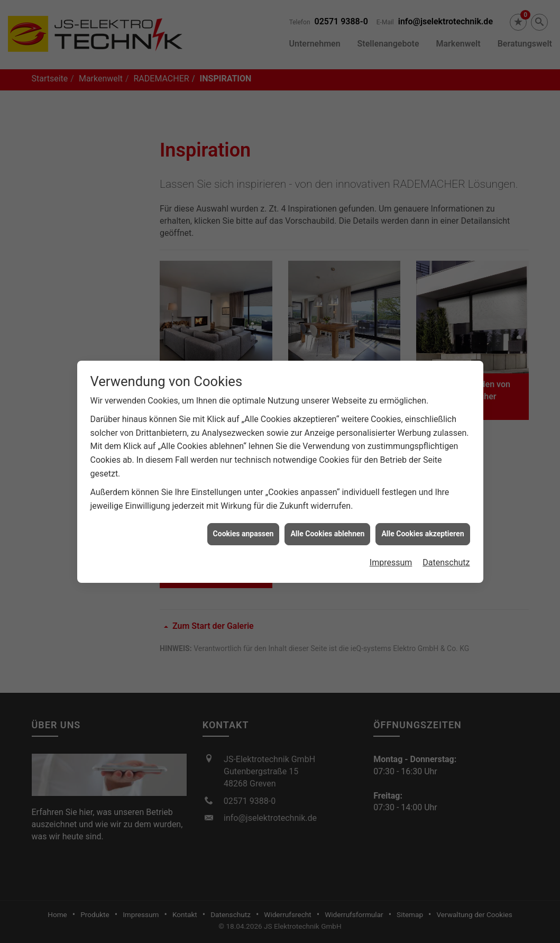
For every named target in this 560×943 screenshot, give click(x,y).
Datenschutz (446, 541)
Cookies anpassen (244, 513)
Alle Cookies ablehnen (327, 513)
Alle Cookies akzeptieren (423, 513)
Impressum (391, 541)
